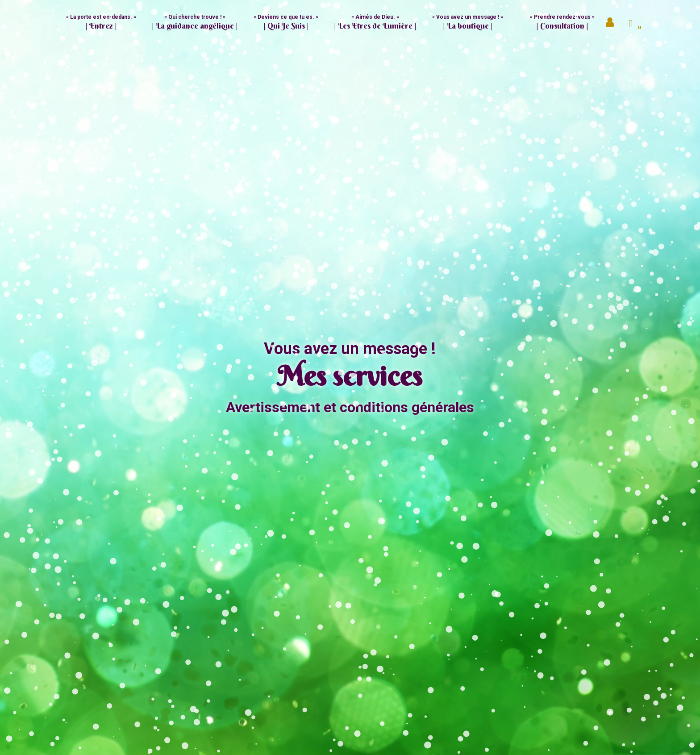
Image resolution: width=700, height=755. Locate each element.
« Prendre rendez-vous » (562, 23)
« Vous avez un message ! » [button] (468, 23)
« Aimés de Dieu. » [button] (375, 23)
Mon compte (611, 25)
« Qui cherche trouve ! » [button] (195, 23)
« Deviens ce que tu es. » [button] (286, 23)
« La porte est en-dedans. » (101, 23)
